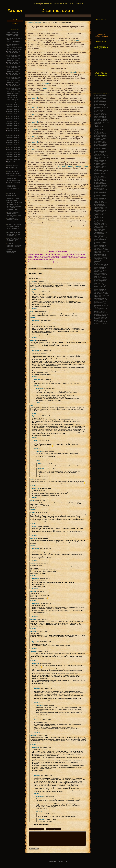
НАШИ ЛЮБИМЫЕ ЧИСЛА (14, 176)
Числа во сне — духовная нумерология (15, 219)
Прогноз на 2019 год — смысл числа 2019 (14, 78)
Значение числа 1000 (14, 159)
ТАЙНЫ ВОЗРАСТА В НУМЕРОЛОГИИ (13, 229)
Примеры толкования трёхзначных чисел (14, 246)
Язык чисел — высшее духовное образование (15, 49)
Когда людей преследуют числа (100, 283)
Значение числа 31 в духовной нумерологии (101, 309)
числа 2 (45, 89)
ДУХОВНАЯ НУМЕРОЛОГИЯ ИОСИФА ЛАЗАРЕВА (15, 35)
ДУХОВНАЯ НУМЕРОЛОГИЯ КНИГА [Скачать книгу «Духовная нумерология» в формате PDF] (101, 36)
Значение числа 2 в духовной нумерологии (101, 107)
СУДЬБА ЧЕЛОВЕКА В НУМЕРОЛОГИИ (13, 213)
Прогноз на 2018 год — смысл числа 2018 (14, 82)
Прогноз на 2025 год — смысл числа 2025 (14, 56)
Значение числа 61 (13, 114)
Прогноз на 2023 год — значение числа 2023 (101, 154)
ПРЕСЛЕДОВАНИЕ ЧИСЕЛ (14, 216)
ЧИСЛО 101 (10, 243)
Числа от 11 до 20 (13, 100)
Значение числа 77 (13, 138)
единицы (45, 83)
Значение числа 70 (13, 135)
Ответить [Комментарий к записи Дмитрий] (33, 348)
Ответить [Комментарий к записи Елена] (33, 485)
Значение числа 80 (13, 140)
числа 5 (35, 115)
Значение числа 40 (13, 107)
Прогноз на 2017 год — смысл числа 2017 (14, 85)
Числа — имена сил (13, 42)
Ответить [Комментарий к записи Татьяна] (37, 732)
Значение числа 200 (13, 150)
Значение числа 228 (13, 152)
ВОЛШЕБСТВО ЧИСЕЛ (13, 198)
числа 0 (73, 72)
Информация (54, 4)
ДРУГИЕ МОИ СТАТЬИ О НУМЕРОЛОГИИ (14, 235)
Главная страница (13, 32)
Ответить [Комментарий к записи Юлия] (33, 510)
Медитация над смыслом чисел (12, 168)
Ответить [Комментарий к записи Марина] (33, 523)
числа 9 (35, 142)
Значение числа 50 (13, 109)
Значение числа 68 (13, 131)
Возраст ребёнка (13, 165)
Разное (9, 249)
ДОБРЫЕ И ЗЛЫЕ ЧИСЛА (14, 224)
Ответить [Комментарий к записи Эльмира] (33, 628)
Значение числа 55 (13, 112)
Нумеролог (36, 292)
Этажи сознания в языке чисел (13, 45)
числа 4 (35, 107)
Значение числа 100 (13, 147)
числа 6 (35, 122)
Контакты (63, 4)
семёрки (35, 129)
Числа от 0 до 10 (12, 98)
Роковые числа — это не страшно (14, 207)
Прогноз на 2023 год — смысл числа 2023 (14, 63)
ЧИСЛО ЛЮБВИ (11, 191)
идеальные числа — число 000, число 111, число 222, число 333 (101, 201)
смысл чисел (11, 178)
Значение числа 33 (13, 104)
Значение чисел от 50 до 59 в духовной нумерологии (14, 240)
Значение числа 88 (13, 143)
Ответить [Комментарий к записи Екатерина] (33, 576)
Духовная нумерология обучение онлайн (101, 171)
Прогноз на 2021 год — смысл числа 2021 (14, 71)
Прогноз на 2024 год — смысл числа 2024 (14, 60)
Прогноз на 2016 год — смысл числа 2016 (14, 89)
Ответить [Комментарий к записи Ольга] (33, 289)
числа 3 (35, 98)
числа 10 (35, 149)
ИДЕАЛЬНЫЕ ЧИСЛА (13, 227)
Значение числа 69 (13, 133)
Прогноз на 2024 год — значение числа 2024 (101, 292)
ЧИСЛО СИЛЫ (11, 193)
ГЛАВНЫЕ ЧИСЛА (12, 95)
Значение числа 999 (13, 157)
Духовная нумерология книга (43, 259)
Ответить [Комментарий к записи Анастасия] (33, 546)
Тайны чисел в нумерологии (12, 186)
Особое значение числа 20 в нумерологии (15, 204)
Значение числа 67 (13, 128)
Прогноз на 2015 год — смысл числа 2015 (14, 93)
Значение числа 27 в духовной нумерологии (101, 300)
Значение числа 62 (13, 116)
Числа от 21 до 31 (13, 102)
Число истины (12, 196)
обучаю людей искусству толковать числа (71, 166)
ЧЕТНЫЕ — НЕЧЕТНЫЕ (14, 183)
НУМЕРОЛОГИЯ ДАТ (13, 210)
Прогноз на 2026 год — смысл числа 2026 (14, 52)
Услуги (71, 4)
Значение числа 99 (13, 145)
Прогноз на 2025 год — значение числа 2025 (101, 118)
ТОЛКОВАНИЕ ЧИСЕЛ (13, 174)
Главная (37, 4)
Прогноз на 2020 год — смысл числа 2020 (14, 74)
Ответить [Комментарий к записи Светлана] (33, 639)
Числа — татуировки (14, 232)
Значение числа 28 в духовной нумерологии (101, 186)
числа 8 (35, 137)
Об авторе (44, 4)
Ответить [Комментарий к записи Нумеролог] (35, 309)
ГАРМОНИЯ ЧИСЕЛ (12, 171)
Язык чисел (38, 22)
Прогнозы (79, 4)
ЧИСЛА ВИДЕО (11, 222)
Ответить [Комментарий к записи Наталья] (33, 601)
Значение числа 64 (13, 121)
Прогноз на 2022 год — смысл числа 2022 (14, 67)
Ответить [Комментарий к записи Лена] (33, 413)
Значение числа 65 (13, 124)
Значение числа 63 (13, 119)
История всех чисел (14, 180)
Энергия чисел (12, 201)
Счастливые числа (13, 189)
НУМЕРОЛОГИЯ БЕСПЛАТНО (11, 252)
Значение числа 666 (13, 155)
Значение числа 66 (13, 126)
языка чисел (78, 41)
